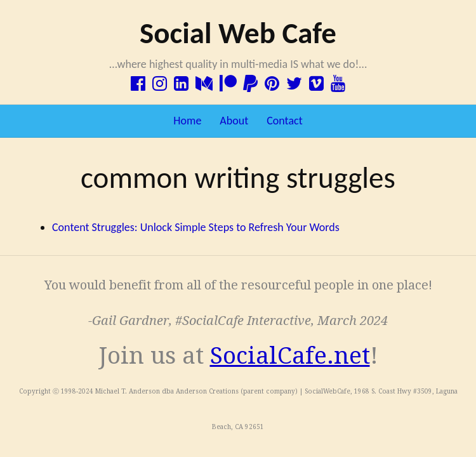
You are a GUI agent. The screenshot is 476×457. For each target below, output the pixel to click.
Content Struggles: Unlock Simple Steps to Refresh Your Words (196, 227)
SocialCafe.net (290, 356)
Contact (284, 121)
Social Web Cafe (238, 33)
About (234, 121)
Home (187, 121)
